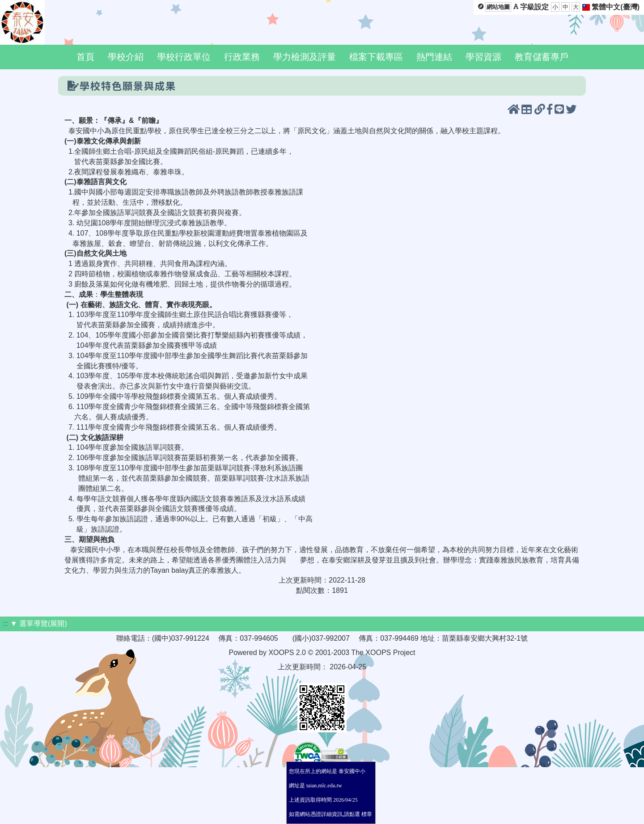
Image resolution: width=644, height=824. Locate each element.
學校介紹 (126, 57)
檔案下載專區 (376, 57)
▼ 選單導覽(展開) (39, 623)
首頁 (85, 57)
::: (5, 623)
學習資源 (483, 57)
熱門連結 (434, 57)
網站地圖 (498, 7)
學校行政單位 (184, 57)
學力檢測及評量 (305, 57)
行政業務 (242, 57)
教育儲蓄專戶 (542, 57)
